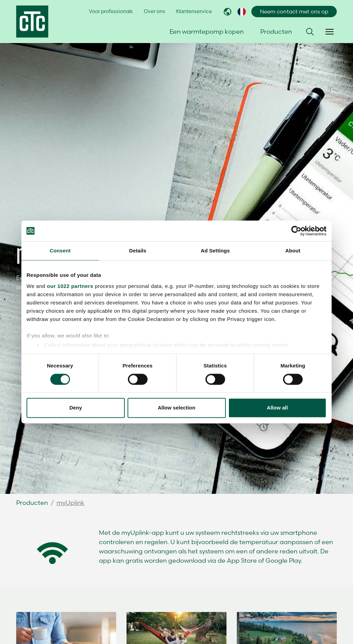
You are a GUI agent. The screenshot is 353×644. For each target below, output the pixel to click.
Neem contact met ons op (294, 12)
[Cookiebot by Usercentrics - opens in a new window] (296, 231)
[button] (310, 32)
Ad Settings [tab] (215, 251)
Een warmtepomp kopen (207, 32)
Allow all (277, 408)
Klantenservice (194, 11)
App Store (242, 560)
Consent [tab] (60, 251)
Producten (32, 503)
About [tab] (293, 251)
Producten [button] (276, 32)
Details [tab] (138, 251)
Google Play (283, 560)
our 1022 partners (70, 286)
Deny (76, 408)
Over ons (154, 11)
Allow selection (176, 408)
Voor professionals (111, 11)
